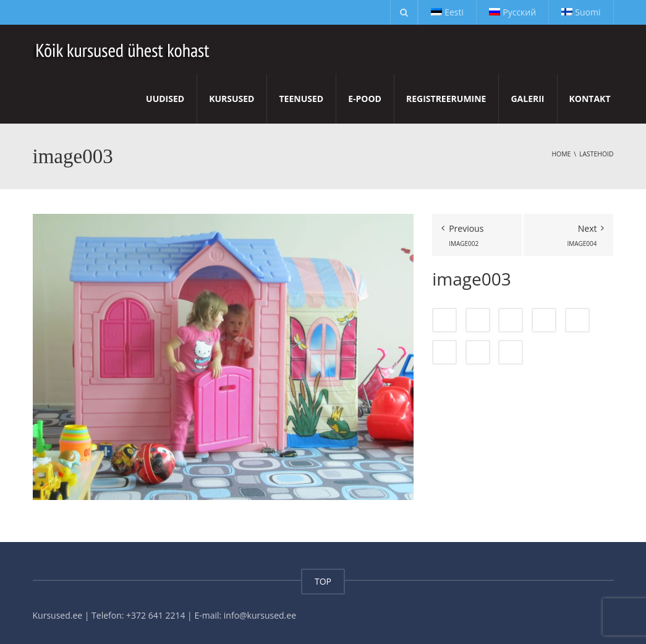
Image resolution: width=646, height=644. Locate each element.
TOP (323, 581)
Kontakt (590, 99)
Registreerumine (446, 99)
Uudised (165, 99)
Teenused (301, 99)
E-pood (365, 99)
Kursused (232, 99)
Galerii (527, 99)
